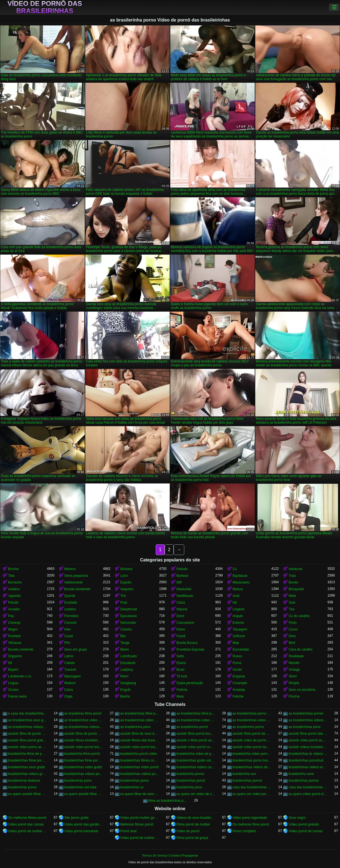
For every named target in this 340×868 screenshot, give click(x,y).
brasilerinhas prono (22, 787)
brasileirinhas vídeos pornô (84, 774)
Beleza (238, 589)
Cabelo (70, 663)
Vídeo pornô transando (81, 831)
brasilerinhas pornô (191, 781)
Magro (13, 629)
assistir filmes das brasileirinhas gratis (140, 740)
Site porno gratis (76, 818)
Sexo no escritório (302, 690)
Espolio (126, 582)
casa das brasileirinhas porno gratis (252, 787)
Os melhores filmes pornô (27, 818)
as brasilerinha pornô (192, 727)
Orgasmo (15, 656)
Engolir (125, 690)
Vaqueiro (127, 589)
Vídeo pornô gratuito (304, 824)
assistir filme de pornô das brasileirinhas (84, 734)
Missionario (241, 582)
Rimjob (294, 683)
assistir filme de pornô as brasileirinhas (28, 734)
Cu (235, 569)
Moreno (70, 569)
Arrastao (239, 690)
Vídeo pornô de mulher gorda (28, 831)
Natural (182, 609)
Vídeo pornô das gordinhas (84, 824)
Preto (293, 623)
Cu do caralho (299, 616)
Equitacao (240, 576)
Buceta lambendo (77, 589)
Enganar (239, 676)
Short (293, 676)
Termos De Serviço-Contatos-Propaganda (170, 855)
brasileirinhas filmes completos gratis (140, 760)
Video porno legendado (250, 818)
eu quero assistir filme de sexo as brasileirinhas (28, 794)
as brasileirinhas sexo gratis (28, 720)
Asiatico (14, 589)
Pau (11, 616)
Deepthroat (128, 609)
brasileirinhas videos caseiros (196, 767)
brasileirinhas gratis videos (196, 760)
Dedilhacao (185, 596)
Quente (70, 596)
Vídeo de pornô (188, 831)
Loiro (124, 576)
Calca (181, 603)
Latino (69, 656)
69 (10, 663)
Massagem (73, 676)
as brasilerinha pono (135, 727)
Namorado (128, 623)
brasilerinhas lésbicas (24, 781)
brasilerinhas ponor (134, 781)
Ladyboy (127, 670)
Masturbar (184, 589)
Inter (68, 629)
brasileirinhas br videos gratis (308, 754)
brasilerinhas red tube (80, 787)
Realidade (296, 656)
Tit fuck (182, 676)
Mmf (292, 643)
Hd (235, 603)
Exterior (238, 623)
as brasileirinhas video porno (140, 720)
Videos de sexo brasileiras (196, 818)
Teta (11, 576)
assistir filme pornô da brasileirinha (252, 734)
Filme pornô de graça (192, 838)
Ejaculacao (128, 616)
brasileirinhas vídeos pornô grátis (140, 774)
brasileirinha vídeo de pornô (196, 754)
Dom (292, 636)
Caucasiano (185, 623)
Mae (236, 643)
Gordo (237, 670)
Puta (124, 603)
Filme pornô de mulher (193, 824)
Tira (291, 609)
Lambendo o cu (20, 676)
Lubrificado (128, 656)
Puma (237, 663)
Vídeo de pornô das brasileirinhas (45, 7)
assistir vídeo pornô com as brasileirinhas (196, 747)
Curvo (293, 629)
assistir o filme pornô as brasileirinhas (196, 740)
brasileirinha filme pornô (82, 754)
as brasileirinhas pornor (306, 713)
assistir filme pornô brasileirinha (196, 734)
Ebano (181, 663)
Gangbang (128, 683)
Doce (180, 616)
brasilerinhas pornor (247, 781)
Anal (236, 596)
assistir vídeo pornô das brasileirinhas (252, 747)
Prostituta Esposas (190, 649)
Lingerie (239, 609)
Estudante (128, 663)
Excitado (71, 603)
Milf (179, 582)
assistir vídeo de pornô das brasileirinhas (252, 740)
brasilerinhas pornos (304, 781)
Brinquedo (296, 589)
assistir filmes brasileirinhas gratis (84, 740)
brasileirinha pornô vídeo (139, 754)
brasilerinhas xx (132, 787)
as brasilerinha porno (248, 727)
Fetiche (182, 690)
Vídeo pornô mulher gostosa (140, 818)
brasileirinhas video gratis (83, 767)
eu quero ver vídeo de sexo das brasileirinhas (196, 794)
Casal (69, 636)
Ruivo (181, 629)
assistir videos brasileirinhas (308, 747)
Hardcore (295, 569)
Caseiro (126, 629)
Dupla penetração (190, 683)
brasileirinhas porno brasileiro (252, 760)
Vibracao (15, 643)
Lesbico (70, 609)
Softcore (239, 636)
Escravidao (241, 649)
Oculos (13, 690)
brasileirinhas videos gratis (28, 774)
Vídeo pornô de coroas (305, 831)
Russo (237, 656)
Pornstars (71, 616)
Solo (292, 603)
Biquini (13, 670)
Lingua (13, 683)
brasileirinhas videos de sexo (252, 767)
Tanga (125, 643)
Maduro (70, 683)
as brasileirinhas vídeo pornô (196, 720)
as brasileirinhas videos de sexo (308, 720)
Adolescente (74, 582)
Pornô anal (128, 831)
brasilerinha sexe (301, 774)
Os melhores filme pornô (251, 824)
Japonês (14, 596)
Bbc (123, 636)
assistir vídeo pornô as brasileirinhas (308, 740)
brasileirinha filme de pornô (28, 754)
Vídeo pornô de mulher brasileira (140, 838)
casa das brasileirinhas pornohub (308, 787)
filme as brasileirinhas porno (168, 801)
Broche (13, 569)
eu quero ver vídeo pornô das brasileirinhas (252, 794)
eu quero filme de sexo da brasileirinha (140, 794)
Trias (292, 576)
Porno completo (244, 831)
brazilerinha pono (189, 787)
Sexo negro (297, 818)
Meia (292, 596)
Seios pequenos (76, 576)
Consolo (70, 623)
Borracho (15, 582)
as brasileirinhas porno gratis (252, 713)
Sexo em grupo (76, 649)
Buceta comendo (21, 649)
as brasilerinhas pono (304, 727)
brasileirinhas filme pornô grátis (84, 760)
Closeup (14, 623)
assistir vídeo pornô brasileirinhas (140, 747)
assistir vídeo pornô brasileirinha (84, 747)
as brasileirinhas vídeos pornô (84, 727)
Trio (123, 596)
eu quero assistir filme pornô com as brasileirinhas (84, 794)
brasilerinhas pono (78, 781)
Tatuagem (240, 629)
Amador (14, 609)
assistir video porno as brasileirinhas (28, 747)
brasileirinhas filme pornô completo (28, 760)
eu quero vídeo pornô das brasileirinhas (308, 794)
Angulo (238, 616)
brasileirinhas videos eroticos (308, 767)
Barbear (182, 576)
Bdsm (125, 649)
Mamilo (294, 663)
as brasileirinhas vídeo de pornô (84, 720)
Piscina (294, 696)
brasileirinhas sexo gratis (27, 767)
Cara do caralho (300, 649)
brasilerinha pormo (190, 774)
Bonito (293, 582)
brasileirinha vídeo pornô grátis (252, 754)
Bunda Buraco (187, 643)
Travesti (70, 670)
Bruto (180, 670)
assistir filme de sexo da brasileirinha (140, 734)
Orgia (68, 696)
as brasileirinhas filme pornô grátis (196, 713)
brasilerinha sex (244, 774)
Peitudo (182, 569)
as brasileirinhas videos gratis (28, 727)
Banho (125, 696)
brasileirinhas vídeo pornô (139, 767)
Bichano (126, 569)
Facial (181, 636)
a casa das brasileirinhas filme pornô (28, 713)
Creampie (240, 683)
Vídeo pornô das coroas (26, 824)
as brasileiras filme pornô (83, 713)
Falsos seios (17, 696)
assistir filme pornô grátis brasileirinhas (28, 740)
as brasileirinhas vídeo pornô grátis (252, 720)
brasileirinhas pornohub (306, 760)
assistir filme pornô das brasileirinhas (308, 734)
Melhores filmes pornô (137, 824)
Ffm (67, 643)
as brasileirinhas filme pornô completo (140, 713)
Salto (180, 656)
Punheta (14, 636)
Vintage (294, 670)
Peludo (13, 603)
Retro (124, 676)
